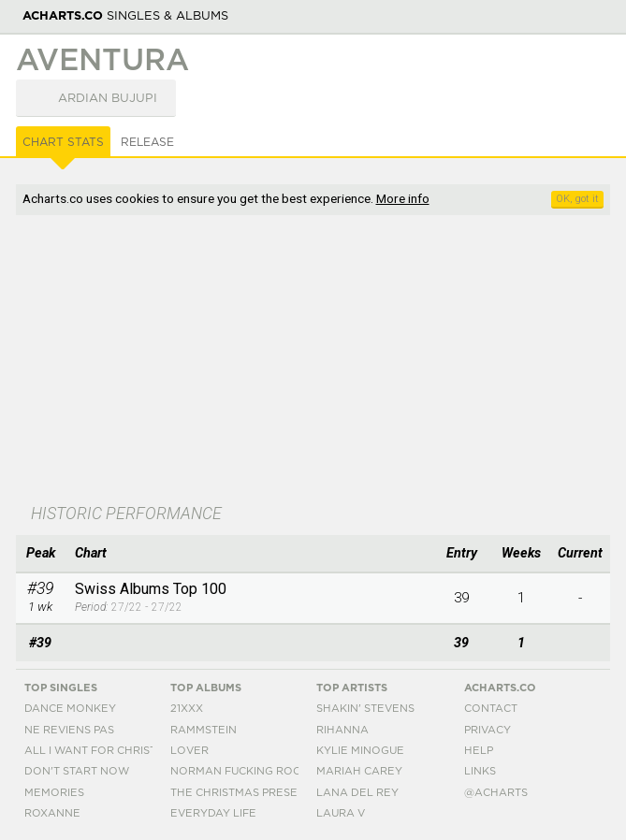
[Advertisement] (313, 361)
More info (403, 198)
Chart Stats (63, 142)
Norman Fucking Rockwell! (256, 771)
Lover (189, 751)
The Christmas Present (241, 793)
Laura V (341, 813)
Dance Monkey (70, 709)
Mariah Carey (359, 771)
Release (147, 142)
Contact (491, 709)
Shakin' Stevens (365, 709)
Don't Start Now (77, 771)
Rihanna (342, 730)
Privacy (488, 730)
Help (479, 751)
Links (480, 771)
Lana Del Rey (357, 793)
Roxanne (52, 813)
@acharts (496, 793)
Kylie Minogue (360, 751)
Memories (54, 793)
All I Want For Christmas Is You (122, 751)
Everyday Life (213, 813)
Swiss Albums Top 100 (151, 589)
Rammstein (204, 730)
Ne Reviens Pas (69, 730)
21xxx (187, 709)
